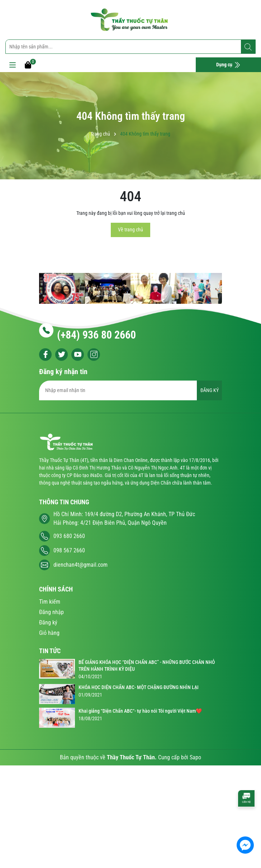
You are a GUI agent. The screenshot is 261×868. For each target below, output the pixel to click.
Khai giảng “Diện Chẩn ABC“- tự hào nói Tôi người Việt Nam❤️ (140, 711)
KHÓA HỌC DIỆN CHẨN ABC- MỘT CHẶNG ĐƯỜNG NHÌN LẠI (139, 687)
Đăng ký (48, 622)
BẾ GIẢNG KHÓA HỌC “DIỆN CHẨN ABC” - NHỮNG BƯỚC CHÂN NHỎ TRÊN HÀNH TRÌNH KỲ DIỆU (147, 666)
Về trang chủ (130, 230)
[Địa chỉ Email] (130, 390)
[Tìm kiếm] (248, 47)
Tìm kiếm (50, 602)
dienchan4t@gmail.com (80, 565)
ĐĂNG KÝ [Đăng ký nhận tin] (210, 390)
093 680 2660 (69, 536)
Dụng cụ (228, 65)
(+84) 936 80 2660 (96, 335)
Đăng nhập (51, 612)
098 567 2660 (69, 550)
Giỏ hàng (49, 633)
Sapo (195, 757)
